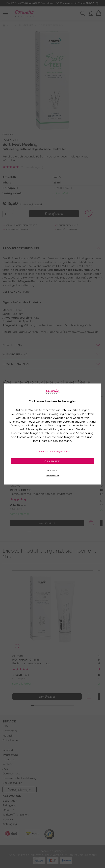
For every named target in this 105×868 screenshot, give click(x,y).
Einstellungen (48, 441)
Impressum (52, 470)
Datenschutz (52, 476)
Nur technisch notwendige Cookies (52, 451)
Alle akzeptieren (52, 461)
